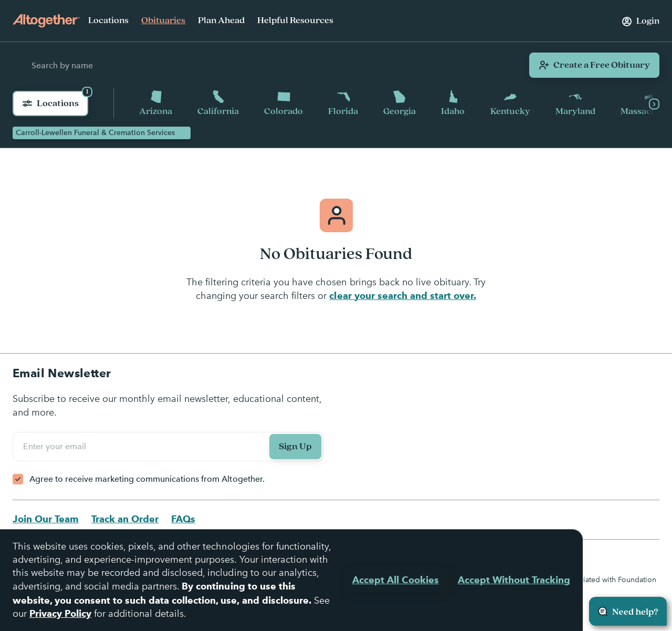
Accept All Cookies (396, 580)
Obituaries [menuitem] (163, 20)
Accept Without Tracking (514, 580)
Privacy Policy (60, 613)
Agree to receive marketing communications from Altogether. (147, 479)
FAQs (183, 519)
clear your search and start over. (402, 296)
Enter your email (56, 447)
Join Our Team (46, 519)
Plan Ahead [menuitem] (221, 20)
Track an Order (125, 519)
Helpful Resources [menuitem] (295, 20)
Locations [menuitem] (108, 20)
